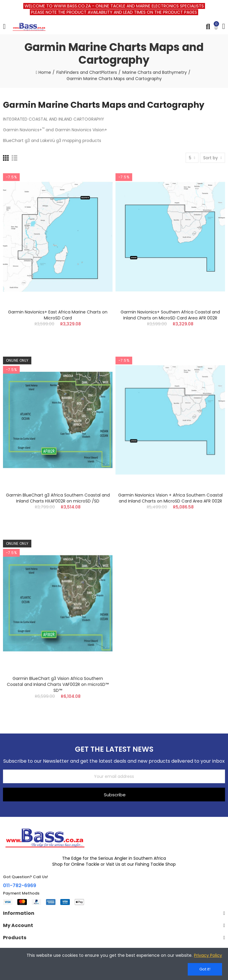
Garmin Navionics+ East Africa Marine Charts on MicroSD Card (58, 315)
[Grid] (6, 158)
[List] (14, 158)
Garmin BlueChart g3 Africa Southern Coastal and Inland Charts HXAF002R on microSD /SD (58, 498)
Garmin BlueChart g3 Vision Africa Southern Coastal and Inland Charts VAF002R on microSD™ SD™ (58, 684)
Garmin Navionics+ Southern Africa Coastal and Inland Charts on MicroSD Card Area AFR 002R (170, 315)
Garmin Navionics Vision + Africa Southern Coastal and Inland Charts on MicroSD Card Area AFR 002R (170, 498)
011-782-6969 (20, 885)
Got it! (205, 969)
